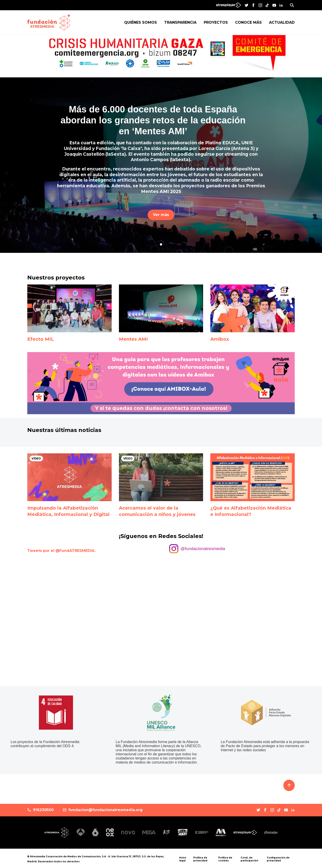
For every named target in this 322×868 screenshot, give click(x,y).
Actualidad (282, 22)
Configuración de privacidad (278, 859)
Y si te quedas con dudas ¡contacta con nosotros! (161, 408)
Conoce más (248, 22)
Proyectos (216, 22)
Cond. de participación (249, 859)
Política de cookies (225, 859)
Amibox (220, 339)
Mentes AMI (133, 339)
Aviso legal (183, 859)
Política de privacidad (200, 859)
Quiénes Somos (141, 22)
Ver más (161, 215)
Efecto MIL (41, 339)
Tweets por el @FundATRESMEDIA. (61, 551)
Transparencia (180, 22)
